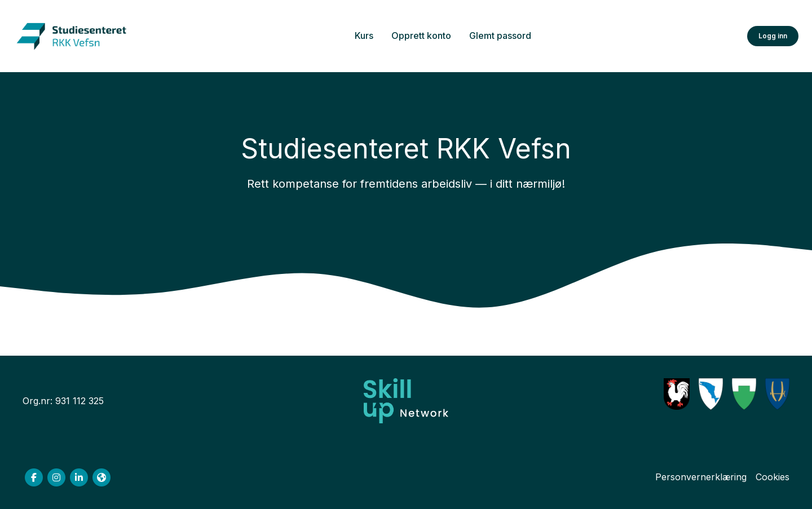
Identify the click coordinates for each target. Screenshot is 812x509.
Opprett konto (421, 36)
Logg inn (773, 36)
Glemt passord (500, 36)
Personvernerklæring (701, 477)
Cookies (773, 477)
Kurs (364, 36)
